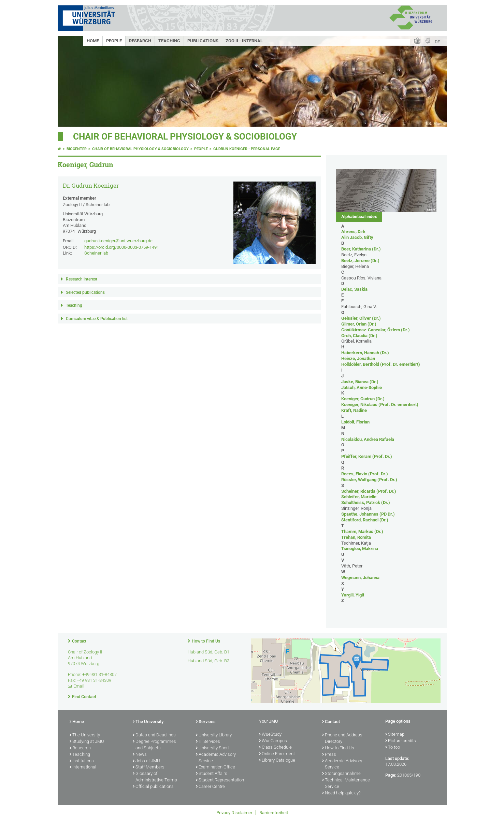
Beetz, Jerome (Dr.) (360, 261)
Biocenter (77, 149)
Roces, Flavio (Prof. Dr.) (365, 474)
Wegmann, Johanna (360, 578)
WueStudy (270, 735)
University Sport (212, 748)
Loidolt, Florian (355, 422)
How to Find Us (206, 641)
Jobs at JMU (146, 761)
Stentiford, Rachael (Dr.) (365, 520)
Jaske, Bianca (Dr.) (360, 382)
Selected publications (85, 292)
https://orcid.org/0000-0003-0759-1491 (122, 247)
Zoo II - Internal (244, 41)
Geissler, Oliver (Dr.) (361, 318)
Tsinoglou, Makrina (360, 549)
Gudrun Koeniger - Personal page (247, 149)
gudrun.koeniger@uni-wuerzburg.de (118, 241)
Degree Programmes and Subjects (154, 745)
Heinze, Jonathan (358, 358)
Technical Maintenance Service (346, 784)
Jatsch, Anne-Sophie (362, 387)
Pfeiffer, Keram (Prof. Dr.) (367, 456)
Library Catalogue (277, 761)
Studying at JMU (87, 742)
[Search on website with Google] (380, 42)
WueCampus (273, 741)
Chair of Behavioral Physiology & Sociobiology (185, 136)
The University (85, 735)
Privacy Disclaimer (234, 813)
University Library (214, 735)
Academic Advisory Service (216, 758)
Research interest (82, 279)
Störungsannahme (341, 774)
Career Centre (210, 787)
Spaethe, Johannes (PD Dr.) (368, 514)
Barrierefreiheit (274, 813)
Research (140, 41)
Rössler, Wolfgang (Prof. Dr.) (369, 480)
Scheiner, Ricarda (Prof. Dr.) (369, 491)
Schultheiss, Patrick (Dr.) (366, 502)
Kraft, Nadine (354, 410)
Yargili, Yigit (353, 595)
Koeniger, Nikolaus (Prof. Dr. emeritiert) (380, 405)
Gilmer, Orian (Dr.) (359, 324)
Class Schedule (275, 748)
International (83, 767)
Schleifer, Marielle (359, 497)
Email (79, 686)
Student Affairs (212, 774)
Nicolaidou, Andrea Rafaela (368, 439)
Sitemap (395, 735)
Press (329, 755)
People (114, 41)
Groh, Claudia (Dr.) (359, 336)
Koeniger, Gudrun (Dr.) (363, 399)
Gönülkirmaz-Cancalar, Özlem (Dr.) (376, 330)
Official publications (153, 787)
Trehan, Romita (356, 537)
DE (437, 42)
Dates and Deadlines (154, 735)
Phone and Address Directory (342, 739)
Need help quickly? (341, 793)
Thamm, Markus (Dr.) (362, 531)
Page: (391, 775)
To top (393, 748)
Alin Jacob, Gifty (357, 237)
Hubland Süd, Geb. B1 (208, 652)
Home (93, 41)
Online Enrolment (277, 754)
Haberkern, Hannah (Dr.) (365, 353)
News (140, 755)
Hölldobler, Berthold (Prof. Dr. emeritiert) (381, 364)
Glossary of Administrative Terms (155, 777)
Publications (203, 41)
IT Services (208, 742)
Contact (79, 641)
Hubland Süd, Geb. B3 (208, 661)
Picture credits (401, 741)
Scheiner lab (96, 253)
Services (206, 722)
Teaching (169, 41)
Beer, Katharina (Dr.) (361, 249)
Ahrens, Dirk (353, 232)
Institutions (82, 761)
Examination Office (215, 767)
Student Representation (220, 780)
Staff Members (149, 767)
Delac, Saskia (354, 289)
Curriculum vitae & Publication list (97, 319)
